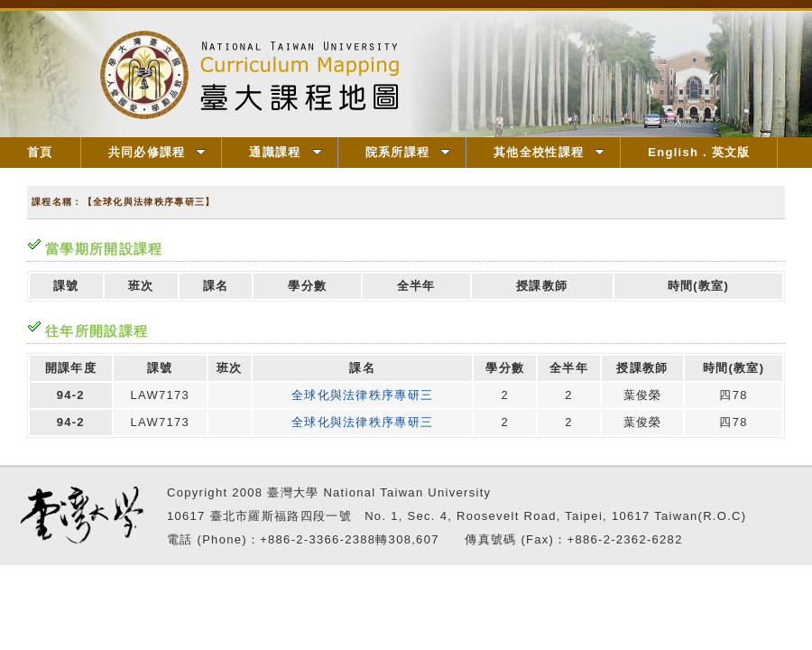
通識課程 (285, 152)
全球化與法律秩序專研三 (362, 395)
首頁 (40, 152)
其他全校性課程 (549, 152)
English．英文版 (699, 152)
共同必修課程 (157, 152)
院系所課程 (408, 152)
